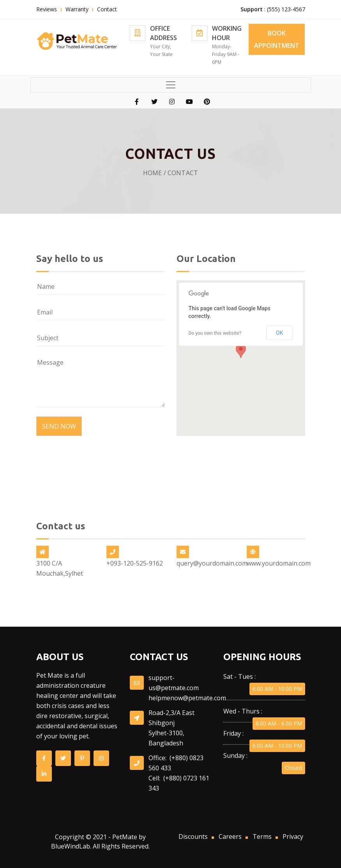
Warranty (77, 9)
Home (153, 173)
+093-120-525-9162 (135, 563)
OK (279, 335)
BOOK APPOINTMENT (277, 39)
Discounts (193, 836)
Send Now (59, 426)
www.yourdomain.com (279, 563)
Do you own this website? (215, 336)
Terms (262, 836)
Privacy (293, 836)
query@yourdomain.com (212, 563)
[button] (241, 353)
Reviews (47, 9)
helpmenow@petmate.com (187, 698)
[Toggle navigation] (171, 85)
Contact (107, 9)
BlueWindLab (71, 846)
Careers (230, 836)
